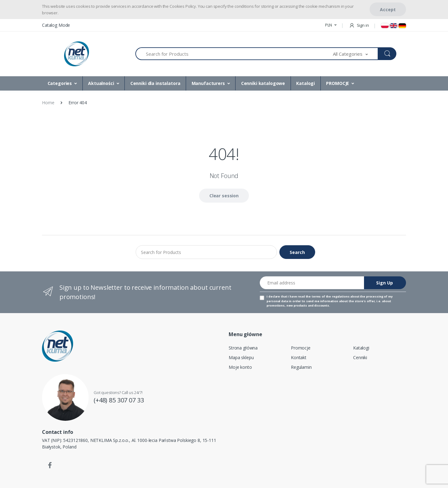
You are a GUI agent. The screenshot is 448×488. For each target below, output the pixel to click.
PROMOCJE (338, 83)
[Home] (77, 54)
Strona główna (243, 348)
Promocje (301, 348)
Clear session (224, 196)
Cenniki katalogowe (263, 83)
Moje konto (240, 367)
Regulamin (301, 367)
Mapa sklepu (241, 357)
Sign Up (385, 283)
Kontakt (299, 357)
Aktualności (101, 83)
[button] (331, 25)
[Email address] (312, 283)
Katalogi (306, 83)
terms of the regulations (331, 296)
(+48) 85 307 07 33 (119, 400)
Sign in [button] (359, 25)
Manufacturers (208, 83)
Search (297, 252)
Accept (388, 9)
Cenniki (360, 357)
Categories (60, 83)
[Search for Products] (234, 54)
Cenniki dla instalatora (155, 83)
